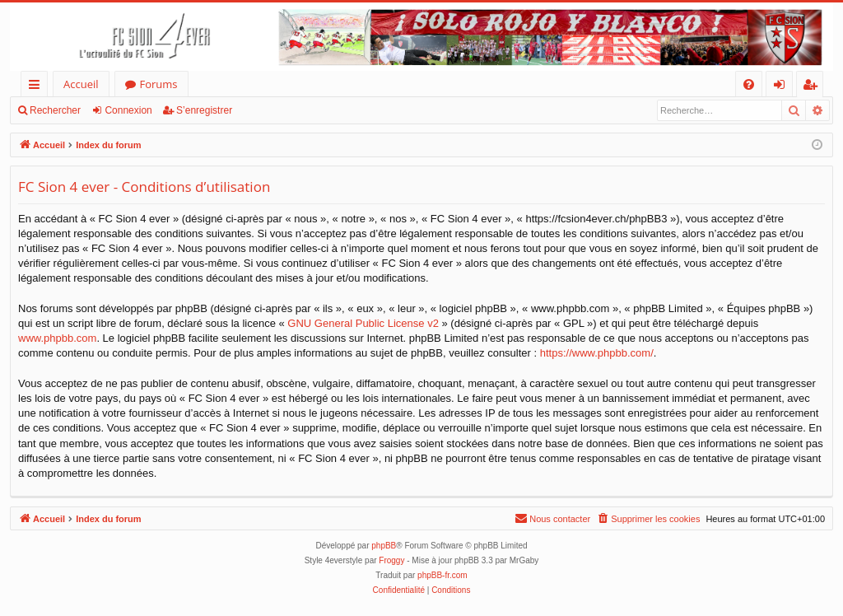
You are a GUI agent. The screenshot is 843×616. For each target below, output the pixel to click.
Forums (159, 84)
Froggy (391, 560)
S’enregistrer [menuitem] (813, 87)
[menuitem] (749, 84)
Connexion (128, 110)
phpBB (384, 546)
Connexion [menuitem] (783, 87)
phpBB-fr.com (442, 575)
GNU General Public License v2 (363, 323)
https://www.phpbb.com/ (597, 353)
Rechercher (55, 110)
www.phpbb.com (57, 338)
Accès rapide (37, 87)
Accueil (81, 84)
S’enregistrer (204, 110)
